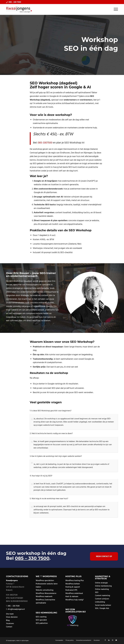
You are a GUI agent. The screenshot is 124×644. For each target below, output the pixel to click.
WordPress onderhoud (74, 593)
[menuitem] (115, 9)
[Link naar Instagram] (112, 640)
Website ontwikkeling (45, 590)
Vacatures (10, 624)
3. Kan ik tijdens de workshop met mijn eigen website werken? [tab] (56, 456)
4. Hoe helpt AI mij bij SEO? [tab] (41, 476)
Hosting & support (73, 587)
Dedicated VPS (71, 590)
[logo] (19, 9)
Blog (8, 620)
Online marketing (102, 589)
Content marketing (103, 596)
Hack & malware (72, 597)
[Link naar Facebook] (105, 640)
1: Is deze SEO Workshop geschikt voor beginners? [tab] (51, 411)
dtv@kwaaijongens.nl (16, 609)
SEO (97, 592)
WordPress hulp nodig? (74, 600)
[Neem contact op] (104, 556)
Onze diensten (12, 617)
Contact (9, 627)
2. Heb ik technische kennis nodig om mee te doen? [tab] (51, 434)
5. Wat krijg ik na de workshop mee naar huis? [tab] (49, 499)
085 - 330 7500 (15, 2)
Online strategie (101, 583)
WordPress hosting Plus (75, 581)
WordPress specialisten (45, 581)
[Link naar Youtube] (116, 640)
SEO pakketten (42, 623)
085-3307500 (45, 143)
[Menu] (115, 9)
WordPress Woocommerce (46, 593)
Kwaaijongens (12, 641)
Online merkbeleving (103, 586)
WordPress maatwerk (44, 597)
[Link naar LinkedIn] (109, 640)
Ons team (10, 614)
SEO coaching (41, 617)
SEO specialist (41, 620)
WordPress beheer (73, 584)
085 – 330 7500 (32, 558)
